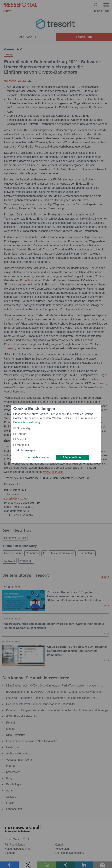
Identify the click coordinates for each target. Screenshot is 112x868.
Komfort (22, 434)
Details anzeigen (25, 450)
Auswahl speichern (39, 457)
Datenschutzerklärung (27, 422)
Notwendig (23, 428)
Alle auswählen (73, 457)
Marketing (23, 445)
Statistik (22, 439)
